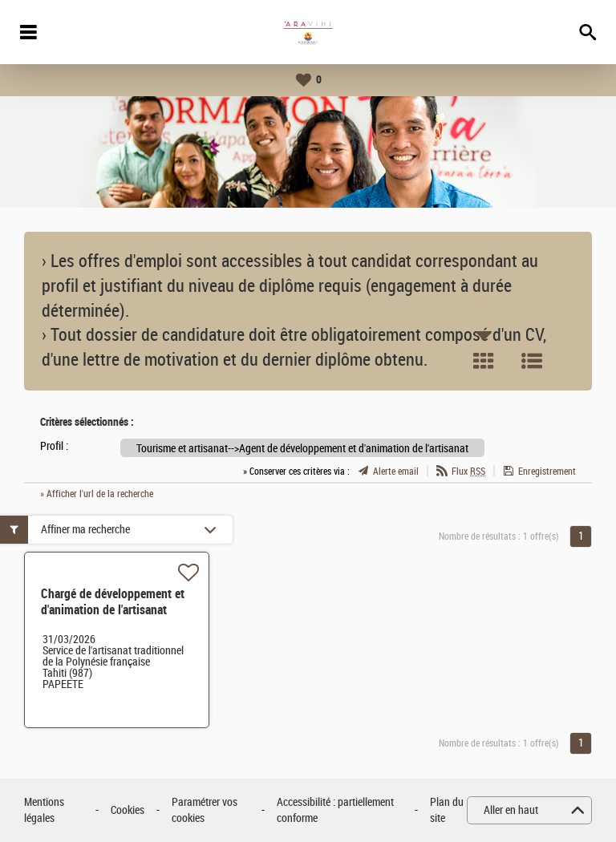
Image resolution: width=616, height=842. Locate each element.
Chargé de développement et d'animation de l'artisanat (113, 602)
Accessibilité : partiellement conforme (335, 810)
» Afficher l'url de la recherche (97, 494)
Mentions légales (44, 810)
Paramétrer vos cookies (205, 810)
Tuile (484, 361)
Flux (468, 472)
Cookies (128, 810)
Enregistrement (547, 472)
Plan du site (447, 810)
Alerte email (396, 472)
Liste (532, 361)
